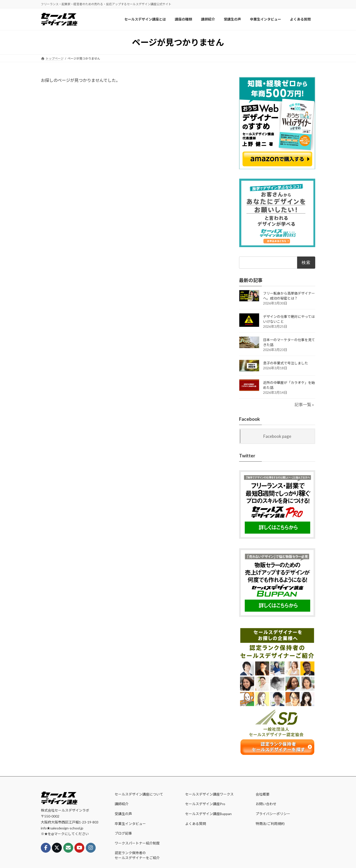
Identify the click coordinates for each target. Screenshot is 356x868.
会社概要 (263, 794)
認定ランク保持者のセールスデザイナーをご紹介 (137, 855)
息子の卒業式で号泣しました (286, 363)
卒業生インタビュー (130, 824)
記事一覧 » (304, 405)
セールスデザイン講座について (139, 794)
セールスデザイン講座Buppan (208, 814)
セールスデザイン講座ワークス (209, 794)
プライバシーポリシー (273, 814)
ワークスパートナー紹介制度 (137, 843)
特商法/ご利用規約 (270, 824)
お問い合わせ (266, 804)
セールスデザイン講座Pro (205, 804)
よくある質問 (196, 824)
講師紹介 (122, 804)
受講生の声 (123, 814)
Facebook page (277, 436)
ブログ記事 (123, 833)
